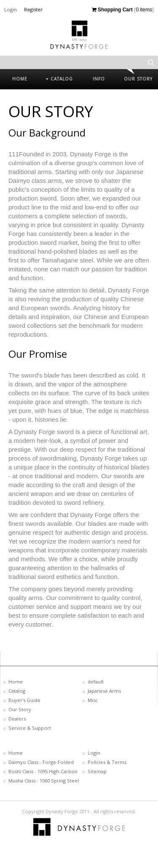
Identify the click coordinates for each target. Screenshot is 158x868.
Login (11, 9)
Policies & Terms (107, 762)
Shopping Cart (112, 10)
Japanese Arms (104, 691)
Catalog (17, 691)
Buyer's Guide (24, 700)
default (96, 682)
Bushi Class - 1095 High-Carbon (43, 771)
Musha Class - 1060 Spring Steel (44, 781)
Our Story (20, 709)
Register (33, 9)
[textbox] (79, 62)
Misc (93, 700)
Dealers (17, 719)
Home (16, 682)
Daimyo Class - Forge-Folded (41, 762)
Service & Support (30, 728)
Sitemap (97, 771)
